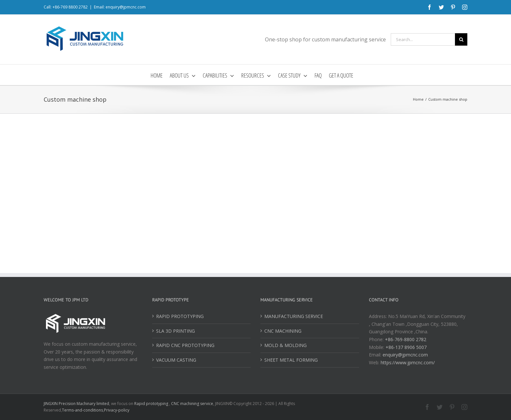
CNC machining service (192, 404)
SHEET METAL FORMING (291, 360)
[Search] (461, 39)
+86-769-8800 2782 (406, 339)
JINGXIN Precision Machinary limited (76, 404)
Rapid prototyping (152, 404)
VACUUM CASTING (176, 360)
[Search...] (423, 39)
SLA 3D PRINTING (175, 331)
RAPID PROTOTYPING (180, 316)
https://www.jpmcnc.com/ (408, 362)
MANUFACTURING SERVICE (294, 316)
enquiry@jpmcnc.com (405, 355)
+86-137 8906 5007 (406, 347)
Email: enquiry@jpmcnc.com (120, 7)
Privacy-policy (117, 410)
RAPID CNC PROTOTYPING (185, 345)
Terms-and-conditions (82, 410)
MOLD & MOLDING (285, 345)
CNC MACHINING (283, 331)
